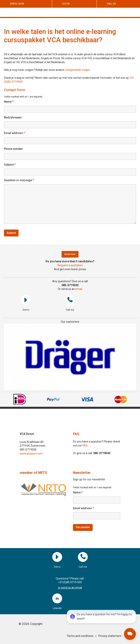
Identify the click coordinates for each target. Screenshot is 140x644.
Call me (70, 300)
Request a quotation (70, 265)
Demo (26, 300)
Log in (66, 4)
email (79, 289)
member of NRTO (33, 473)
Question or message (19, 180)
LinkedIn (57, 598)
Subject (10, 165)
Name (9, 102)
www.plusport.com (31, 454)
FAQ (76, 434)
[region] (70, 357)
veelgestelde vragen (78, 70)
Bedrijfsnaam (13, 117)
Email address (14, 133)
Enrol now (17, 4)
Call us (111, 4)
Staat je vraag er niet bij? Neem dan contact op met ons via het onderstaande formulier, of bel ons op (67, 78)
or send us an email (70, 588)
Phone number (13, 149)
